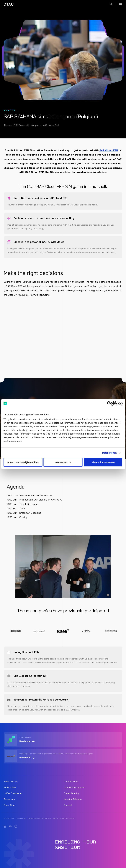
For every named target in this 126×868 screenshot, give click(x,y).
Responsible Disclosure (64, 818)
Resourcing (9, 799)
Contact (68, 805)
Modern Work (10, 787)
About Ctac (9, 805)
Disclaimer (21, 818)
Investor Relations (73, 799)
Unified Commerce (13, 793)
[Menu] (121, 4)
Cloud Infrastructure (74, 787)
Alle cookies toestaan (103, 462)
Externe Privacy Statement (39, 818)
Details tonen (109, 453)
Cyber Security (71, 793)
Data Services (71, 781)
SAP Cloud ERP (109, 150)
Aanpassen (63, 462)
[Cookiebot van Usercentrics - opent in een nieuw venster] (109, 403)
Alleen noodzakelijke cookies (23, 462)
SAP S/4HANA (11, 781)
